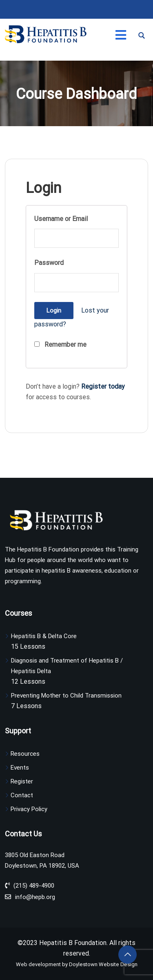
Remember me (60, 345)
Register (22, 781)
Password (49, 263)
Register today (103, 386)
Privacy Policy (29, 809)
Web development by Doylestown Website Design (77, 964)
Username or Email (61, 219)
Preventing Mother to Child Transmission (66, 696)
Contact (22, 795)
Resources (25, 754)
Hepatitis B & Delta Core (44, 636)
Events (20, 768)
